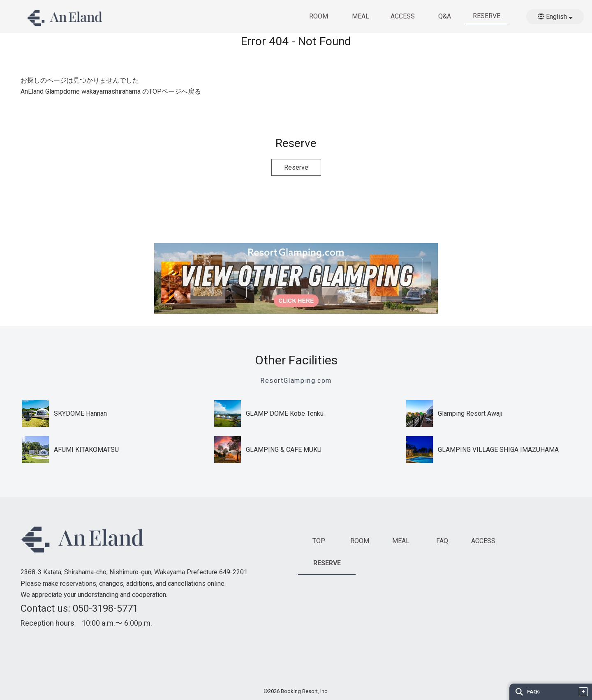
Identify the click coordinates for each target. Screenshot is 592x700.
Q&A (445, 16)
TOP (319, 541)
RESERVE (487, 16)
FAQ (442, 541)
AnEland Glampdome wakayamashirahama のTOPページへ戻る (111, 91)
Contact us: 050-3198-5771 (79, 608)
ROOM (319, 16)
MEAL (361, 16)
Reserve (296, 167)
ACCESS (403, 16)
